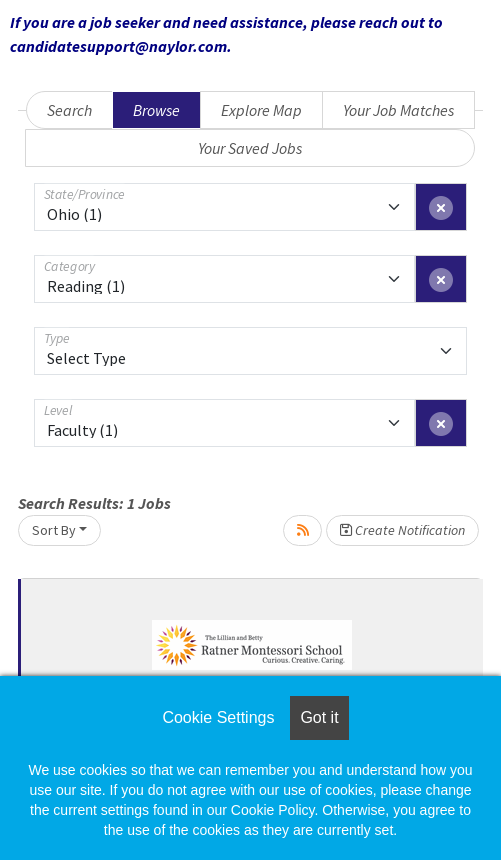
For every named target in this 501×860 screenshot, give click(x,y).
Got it (319, 717)
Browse (156, 110)
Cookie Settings (218, 717)
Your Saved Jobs (250, 148)
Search (69, 110)
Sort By (54, 530)
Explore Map (261, 110)
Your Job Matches (398, 110)
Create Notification (402, 530)
